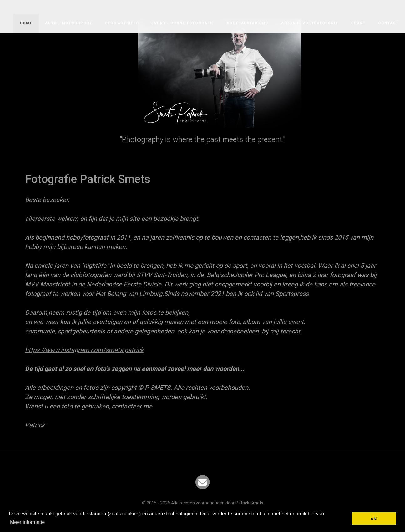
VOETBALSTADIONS (247, 23)
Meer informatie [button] (27, 522)
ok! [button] (374, 519)
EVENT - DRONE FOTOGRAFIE (183, 23)
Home (26, 23)
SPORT (358, 23)
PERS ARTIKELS (122, 23)
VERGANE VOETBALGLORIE (309, 23)
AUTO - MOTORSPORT (69, 23)
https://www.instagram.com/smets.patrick (84, 350)
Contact (388, 23)
